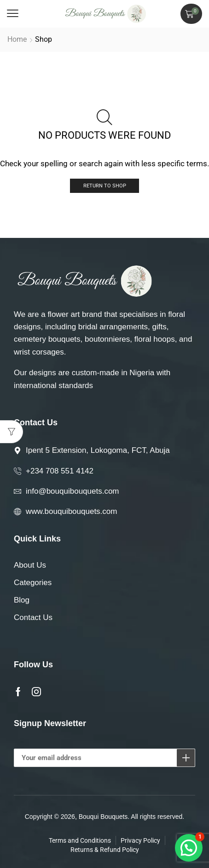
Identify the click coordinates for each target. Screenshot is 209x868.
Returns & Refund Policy (105, 850)
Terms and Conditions (80, 840)
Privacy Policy (140, 840)
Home (17, 39)
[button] (13, 14)
